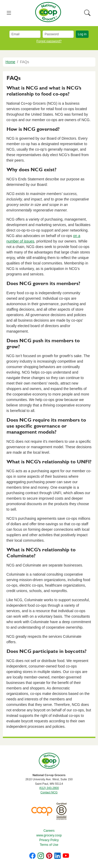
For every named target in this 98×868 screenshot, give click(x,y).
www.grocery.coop (49, 835)
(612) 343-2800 (49, 788)
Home (10, 62)
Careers (49, 831)
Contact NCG (49, 792)
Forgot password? (49, 41)
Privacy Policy (49, 840)
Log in (82, 34)
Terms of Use (49, 845)
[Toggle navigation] (9, 13)
